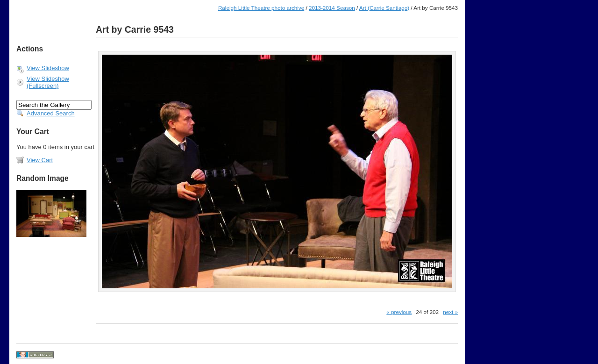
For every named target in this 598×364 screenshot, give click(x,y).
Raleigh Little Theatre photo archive (261, 8)
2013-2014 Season (332, 8)
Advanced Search (51, 113)
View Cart (40, 160)
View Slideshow (48, 68)
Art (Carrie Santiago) (384, 8)
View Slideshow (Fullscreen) (48, 82)
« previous (399, 312)
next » (450, 312)
